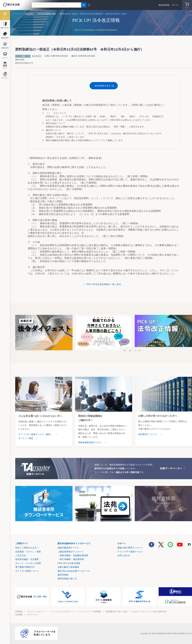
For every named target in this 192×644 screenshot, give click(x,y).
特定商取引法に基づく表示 (116, 612)
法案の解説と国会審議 (68, 567)
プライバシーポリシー (36, 612)
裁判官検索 (63, 575)
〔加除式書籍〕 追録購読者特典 (73, 555)
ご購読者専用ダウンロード (70, 552)
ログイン (175, 5)
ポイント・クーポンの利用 (28, 563)
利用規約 (19, 612)
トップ (18, 14)
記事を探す (29, 14)
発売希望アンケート (148, 434)
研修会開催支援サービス (90, 442)
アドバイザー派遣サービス (130, 552)
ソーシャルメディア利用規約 (89, 612)
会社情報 (19, 615)
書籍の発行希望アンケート (130, 548)
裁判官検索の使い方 (67, 579)
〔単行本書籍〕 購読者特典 (71, 559)
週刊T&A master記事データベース (74, 571)
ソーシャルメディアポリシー (61, 612)
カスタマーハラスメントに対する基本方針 (149, 612)
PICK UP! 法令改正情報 (69, 563)
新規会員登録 (164, 5)
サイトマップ (32, 615)
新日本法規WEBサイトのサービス (74, 543)
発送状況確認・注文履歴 (27, 559)
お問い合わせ (124, 555)
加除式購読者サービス (68, 548)
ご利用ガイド (22, 543)
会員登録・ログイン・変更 (28, 552)
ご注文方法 (21, 555)
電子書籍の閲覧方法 (25, 567)
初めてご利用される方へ (27, 548)
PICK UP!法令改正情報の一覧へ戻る (104, 284)
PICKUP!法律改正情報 (47, 14)
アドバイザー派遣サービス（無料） (35, 434)
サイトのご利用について (27, 571)
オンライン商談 (26, 438)
